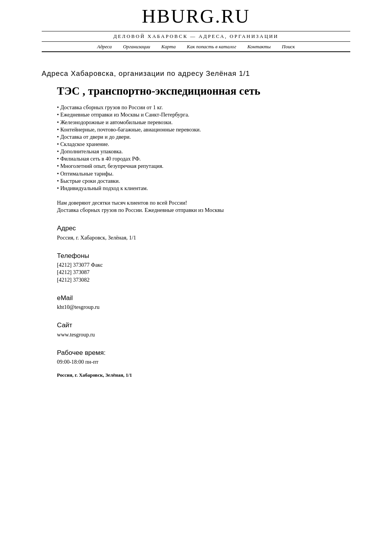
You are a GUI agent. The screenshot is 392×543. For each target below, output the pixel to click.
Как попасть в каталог (212, 47)
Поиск (288, 47)
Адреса (105, 47)
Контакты (259, 47)
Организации (136, 47)
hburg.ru (196, 16)
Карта (169, 47)
